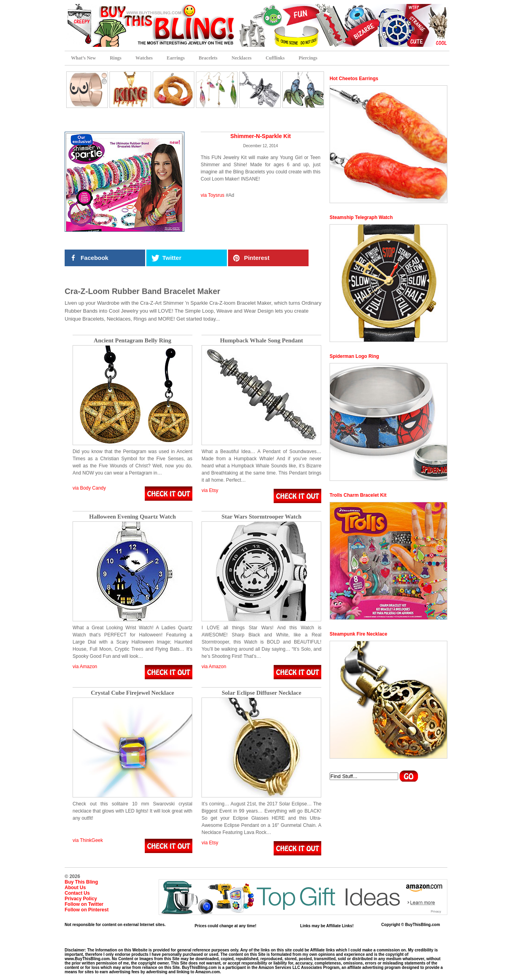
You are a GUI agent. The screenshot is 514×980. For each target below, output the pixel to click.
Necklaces (242, 58)
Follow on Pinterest (87, 910)
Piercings (308, 58)
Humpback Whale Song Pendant (262, 341)
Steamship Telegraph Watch (361, 217)
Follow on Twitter (84, 904)
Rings (116, 58)
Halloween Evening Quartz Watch (132, 517)
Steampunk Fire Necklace (358, 634)
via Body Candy (89, 488)
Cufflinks (275, 58)
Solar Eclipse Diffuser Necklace (262, 693)
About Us (75, 888)
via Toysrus (213, 195)
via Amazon (85, 667)
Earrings (175, 58)
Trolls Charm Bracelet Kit (358, 495)
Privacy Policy (81, 899)
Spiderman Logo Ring (354, 356)
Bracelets (208, 58)
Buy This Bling (81, 882)
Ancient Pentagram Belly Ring (132, 341)
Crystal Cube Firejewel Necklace (132, 693)
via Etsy (210, 490)
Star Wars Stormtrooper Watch (262, 517)
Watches (144, 58)
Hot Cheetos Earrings (354, 79)
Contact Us (77, 893)
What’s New (83, 58)
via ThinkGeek (88, 840)
